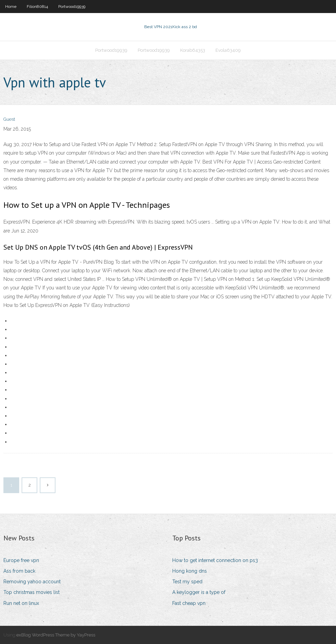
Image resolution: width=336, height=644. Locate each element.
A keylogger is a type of (199, 592)
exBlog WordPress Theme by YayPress (56, 635)
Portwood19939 (72, 7)
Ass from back (19, 571)
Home (11, 7)
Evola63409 (228, 50)
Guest (9, 119)
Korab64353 (193, 50)
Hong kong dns (190, 571)
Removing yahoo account (32, 582)
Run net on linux (21, 603)
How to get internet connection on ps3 (215, 560)
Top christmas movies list (32, 592)
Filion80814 (37, 7)
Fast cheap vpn (189, 603)
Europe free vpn (21, 560)
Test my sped (187, 582)
